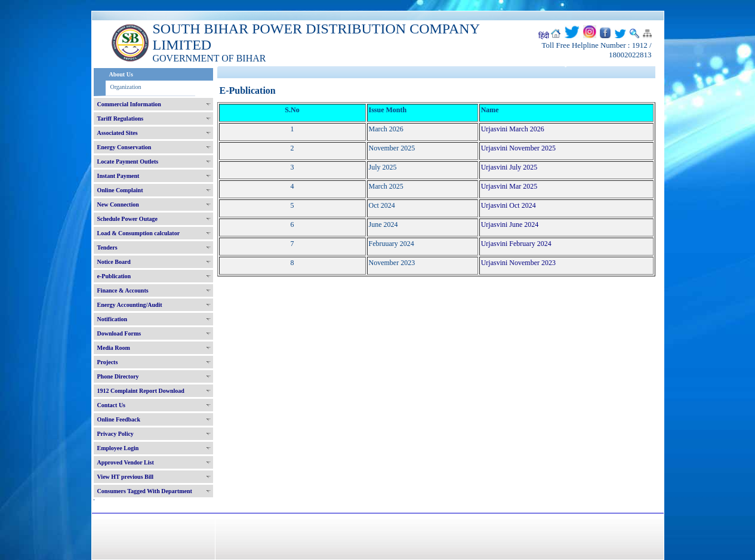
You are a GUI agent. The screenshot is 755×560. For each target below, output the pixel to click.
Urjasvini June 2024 (510, 224)
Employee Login (118, 448)
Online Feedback (119, 419)
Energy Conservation (124, 147)
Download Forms (119, 333)
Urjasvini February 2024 (516, 244)
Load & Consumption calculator (139, 233)
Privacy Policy (115, 434)
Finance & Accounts (123, 290)
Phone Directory (118, 376)
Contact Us (112, 405)
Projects (108, 362)
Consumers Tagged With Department (145, 491)
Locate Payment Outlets (128, 161)
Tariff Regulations (121, 119)
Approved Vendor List (126, 462)
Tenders (107, 247)
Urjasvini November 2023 (518, 263)
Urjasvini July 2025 (509, 167)
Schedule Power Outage (127, 219)
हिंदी (544, 36)
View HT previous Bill (126, 477)
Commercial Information (129, 104)
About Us (121, 74)
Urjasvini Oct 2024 (509, 205)
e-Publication (114, 276)
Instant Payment (118, 176)
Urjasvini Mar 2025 (509, 186)
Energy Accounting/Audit (130, 305)
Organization (126, 87)
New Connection (118, 204)
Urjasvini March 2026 (513, 129)
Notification (113, 319)
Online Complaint (120, 190)
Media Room (114, 348)
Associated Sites (118, 133)
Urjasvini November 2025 (518, 148)
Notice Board (114, 262)
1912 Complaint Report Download (141, 391)
